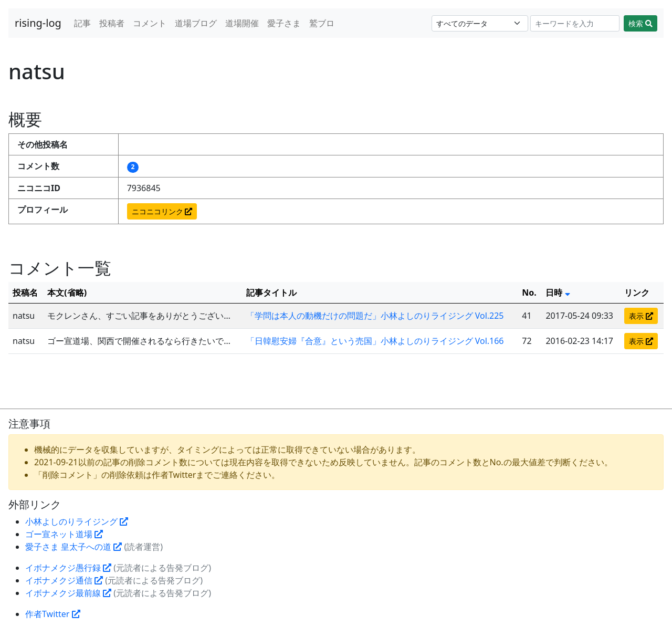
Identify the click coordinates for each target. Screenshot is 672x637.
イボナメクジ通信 (64, 580)
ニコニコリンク (162, 211)
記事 (82, 23)
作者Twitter (53, 614)
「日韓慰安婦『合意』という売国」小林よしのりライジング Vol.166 (375, 341)
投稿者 (112, 23)
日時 (558, 293)
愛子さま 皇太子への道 (73, 547)
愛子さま (284, 23)
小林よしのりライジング (77, 521)
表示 (641, 316)
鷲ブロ (322, 23)
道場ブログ (196, 23)
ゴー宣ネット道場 (64, 534)
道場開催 (242, 23)
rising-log (38, 23)
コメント (150, 23)
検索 (640, 23)
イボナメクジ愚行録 (68, 568)
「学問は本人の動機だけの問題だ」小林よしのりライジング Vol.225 (375, 316)
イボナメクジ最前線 (68, 593)
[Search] (575, 23)
